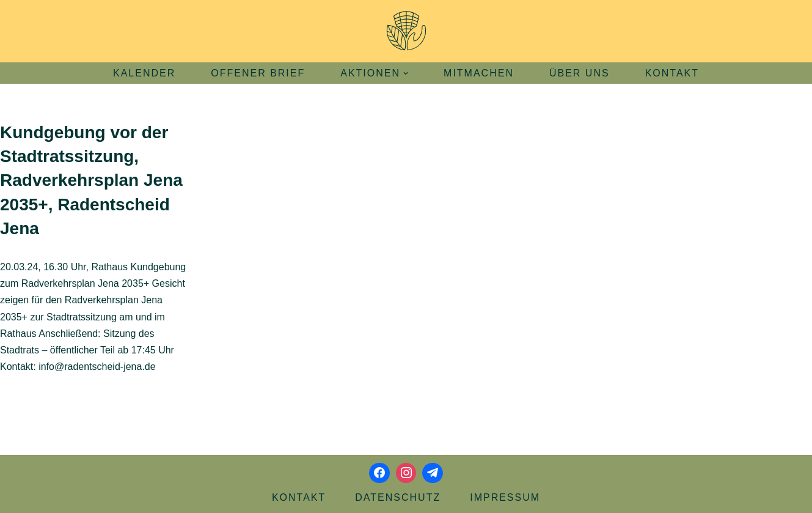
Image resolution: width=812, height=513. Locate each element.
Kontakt (672, 73)
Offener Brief (258, 73)
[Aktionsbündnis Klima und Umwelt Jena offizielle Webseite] (406, 31)
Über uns (580, 73)
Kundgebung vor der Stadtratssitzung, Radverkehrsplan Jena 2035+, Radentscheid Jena (91, 180)
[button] (406, 73)
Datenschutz (398, 497)
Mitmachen (479, 73)
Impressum (505, 497)
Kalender (144, 73)
